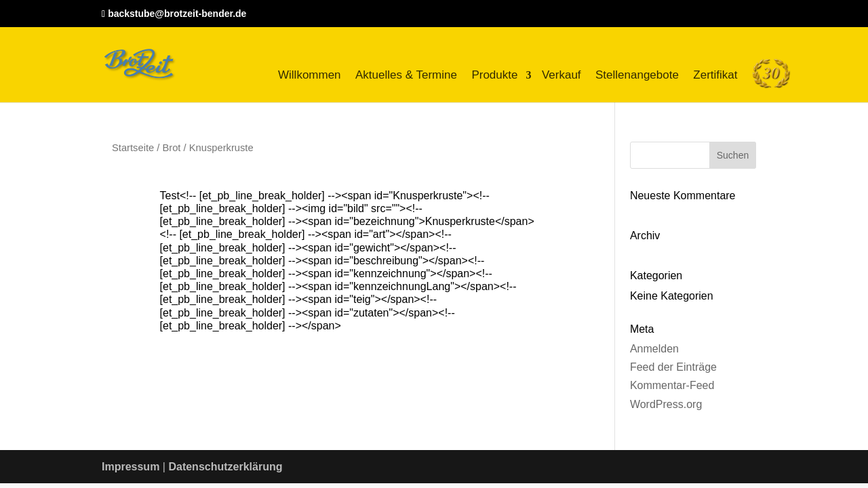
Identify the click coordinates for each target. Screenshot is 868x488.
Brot (171, 148)
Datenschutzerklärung (225, 467)
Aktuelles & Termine (406, 75)
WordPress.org (666, 404)
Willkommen (310, 75)
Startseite (133, 148)
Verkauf (561, 75)
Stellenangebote (637, 75)
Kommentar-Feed (672, 385)
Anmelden (654, 349)
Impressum (131, 467)
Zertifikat (715, 75)
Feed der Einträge (673, 367)
